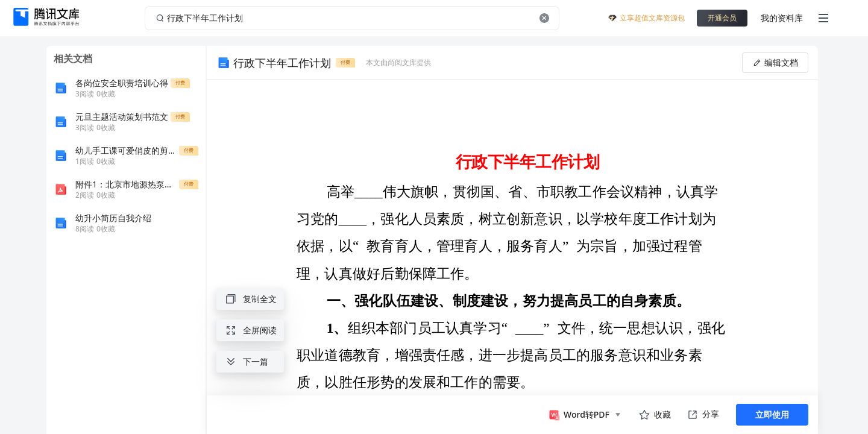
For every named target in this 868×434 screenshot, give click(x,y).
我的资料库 (782, 18)
